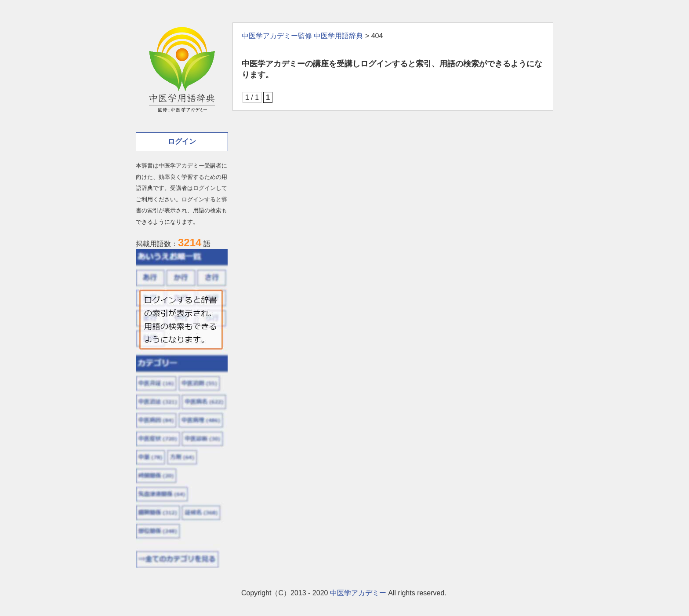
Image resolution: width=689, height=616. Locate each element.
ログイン (182, 141)
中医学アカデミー (358, 593)
